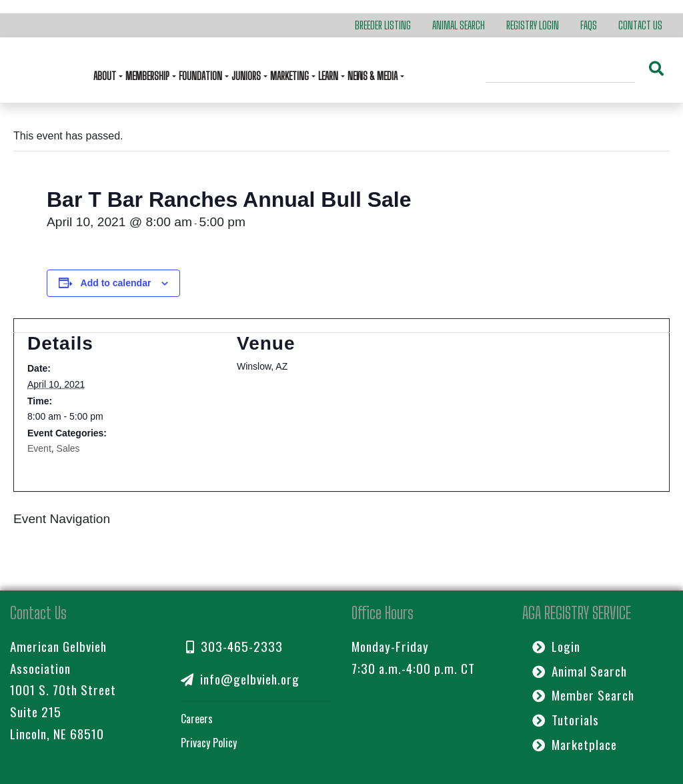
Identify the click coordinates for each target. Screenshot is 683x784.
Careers (197, 719)
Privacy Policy (209, 743)
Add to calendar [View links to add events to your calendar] (116, 283)
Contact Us (640, 25)
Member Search (583, 695)
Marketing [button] (290, 76)
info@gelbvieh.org (240, 679)
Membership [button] (148, 76)
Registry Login (533, 25)
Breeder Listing (383, 25)
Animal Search (459, 25)
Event (39, 448)
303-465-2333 (234, 646)
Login (556, 646)
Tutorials (566, 720)
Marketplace (575, 744)
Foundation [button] (201, 76)
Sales (68, 448)
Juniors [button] (247, 76)
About (106, 76)
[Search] (560, 70)
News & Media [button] (374, 76)
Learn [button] (329, 76)
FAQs (589, 25)
